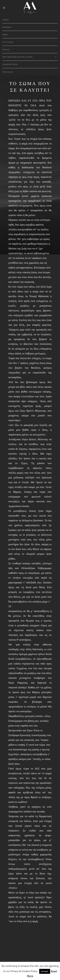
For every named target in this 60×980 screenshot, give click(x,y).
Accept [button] (45, 971)
